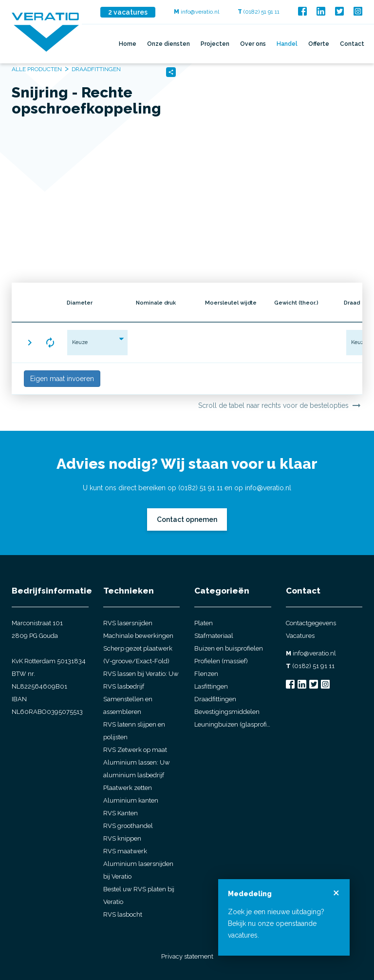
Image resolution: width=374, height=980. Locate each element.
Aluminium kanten (131, 800)
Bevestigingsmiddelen (227, 712)
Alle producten (37, 69)
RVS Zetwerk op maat (135, 750)
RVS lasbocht (123, 914)
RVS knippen (122, 838)
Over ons (253, 44)
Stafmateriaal (214, 636)
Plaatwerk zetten (128, 788)
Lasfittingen (211, 686)
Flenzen (206, 674)
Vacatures (300, 636)
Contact (352, 44)
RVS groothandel (128, 826)
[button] (30, 343)
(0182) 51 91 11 (259, 12)
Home (128, 44)
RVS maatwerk (125, 851)
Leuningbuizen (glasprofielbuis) (233, 724)
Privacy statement (187, 956)
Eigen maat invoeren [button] (62, 379)
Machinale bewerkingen (138, 636)
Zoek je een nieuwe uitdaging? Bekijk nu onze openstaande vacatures (276, 923)
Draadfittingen (215, 699)
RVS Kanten (121, 813)
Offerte (319, 44)
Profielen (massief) (221, 661)
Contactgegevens (311, 623)
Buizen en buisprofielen (229, 648)
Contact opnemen (187, 519)
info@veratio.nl (196, 12)
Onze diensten (168, 44)
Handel (287, 44)
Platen (204, 623)
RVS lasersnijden (128, 623)
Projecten (215, 44)
